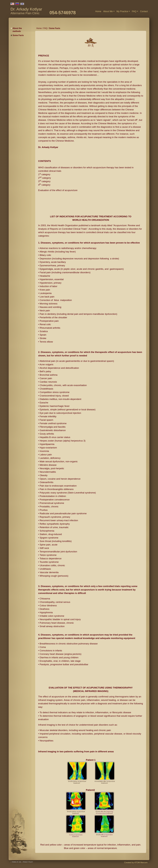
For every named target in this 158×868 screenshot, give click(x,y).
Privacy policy (28, 862)
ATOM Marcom (141, 862)
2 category (44, 178)
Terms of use (16, 862)
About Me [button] (108, 11)
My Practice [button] (122, 11)
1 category (44, 174)
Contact (144, 11)
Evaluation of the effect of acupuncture (58, 190)
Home (98, 11)
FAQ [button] (134, 11)
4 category (44, 185)
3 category (44, 181)
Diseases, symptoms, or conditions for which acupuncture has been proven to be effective (90, 243)
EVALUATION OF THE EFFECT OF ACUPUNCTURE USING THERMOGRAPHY (91, 688)
